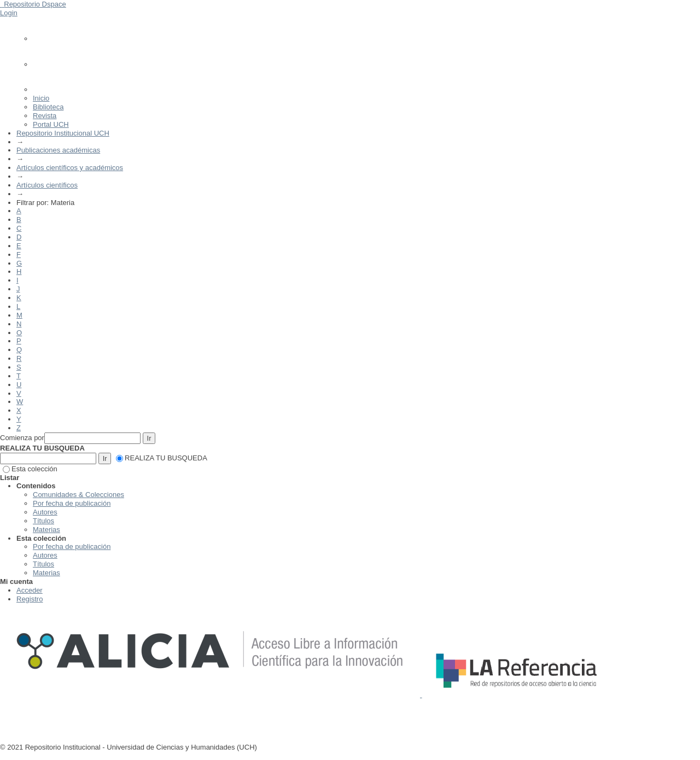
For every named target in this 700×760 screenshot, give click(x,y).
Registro (30, 599)
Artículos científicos (47, 185)
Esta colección (30, 469)
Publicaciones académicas (58, 150)
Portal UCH (51, 124)
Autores (45, 512)
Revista (45, 116)
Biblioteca (48, 107)
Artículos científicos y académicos (70, 168)
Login (9, 13)
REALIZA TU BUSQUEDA (162, 458)
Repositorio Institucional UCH (63, 133)
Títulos (43, 521)
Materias (46, 530)
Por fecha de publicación (72, 503)
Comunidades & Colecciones (78, 495)
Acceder (30, 590)
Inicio (41, 98)
